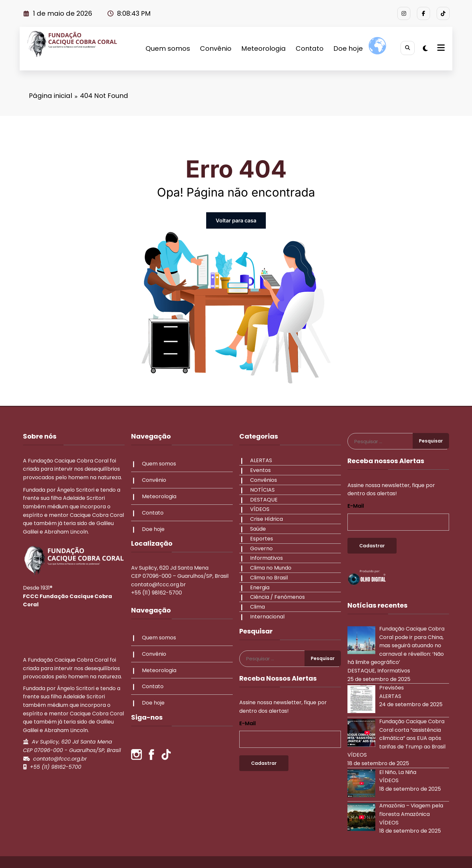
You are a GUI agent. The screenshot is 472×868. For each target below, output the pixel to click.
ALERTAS (260, 460)
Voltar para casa (236, 220)
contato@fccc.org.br (60, 759)
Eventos (259, 470)
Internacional (266, 617)
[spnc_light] (425, 48)
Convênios (262, 480)
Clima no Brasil (268, 578)
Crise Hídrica (265, 519)
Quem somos (166, 48)
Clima (256, 607)
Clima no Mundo (269, 568)
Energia (258, 587)
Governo (260, 548)
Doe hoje (346, 48)
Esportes (260, 539)
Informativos (265, 558)
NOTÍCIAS (261, 490)
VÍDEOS (258, 509)
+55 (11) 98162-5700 (56, 767)
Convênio (214, 48)
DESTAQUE (263, 500)
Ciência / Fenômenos (276, 597)
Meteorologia (262, 48)
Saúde (257, 529)
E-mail (247, 723)
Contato (308, 48)
